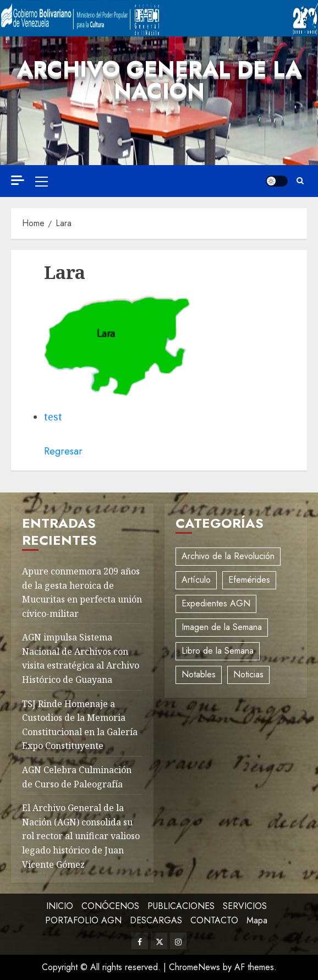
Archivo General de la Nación (159, 80)
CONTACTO (214, 920)
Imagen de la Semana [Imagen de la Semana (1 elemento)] (222, 627)
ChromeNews (194, 967)
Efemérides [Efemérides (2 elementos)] (249, 580)
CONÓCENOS (110, 906)
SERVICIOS (245, 906)
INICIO (60, 906)
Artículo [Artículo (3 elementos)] (196, 580)
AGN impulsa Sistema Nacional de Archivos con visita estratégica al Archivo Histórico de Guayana (81, 658)
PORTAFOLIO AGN (83, 920)
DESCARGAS (156, 920)
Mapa (257, 920)
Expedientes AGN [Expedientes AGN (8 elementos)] (216, 603)
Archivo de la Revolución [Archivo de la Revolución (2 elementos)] (228, 556)
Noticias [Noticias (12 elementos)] (248, 674)
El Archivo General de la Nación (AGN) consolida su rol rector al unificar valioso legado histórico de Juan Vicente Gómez (81, 836)
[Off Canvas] (18, 180)
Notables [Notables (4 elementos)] (199, 674)
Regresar (63, 451)
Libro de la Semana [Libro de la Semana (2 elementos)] (218, 651)
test (53, 417)
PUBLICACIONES (181, 906)
